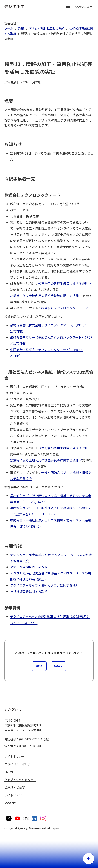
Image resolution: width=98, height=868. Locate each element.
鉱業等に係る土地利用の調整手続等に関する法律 (46, 296)
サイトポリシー (15, 756)
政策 (21, 28)
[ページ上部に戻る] (89, 859)
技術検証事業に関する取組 (29, 591)
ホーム (9, 28)
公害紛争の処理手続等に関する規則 (65, 283)
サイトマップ (13, 795)
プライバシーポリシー (19, 764)
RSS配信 (10, 803)
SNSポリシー (13, 772)
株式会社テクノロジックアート (65, 308)
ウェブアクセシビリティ (20, 780)
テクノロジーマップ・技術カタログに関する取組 (44, 585)
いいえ (59, 666)
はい (39, 666)
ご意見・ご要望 (15, 787)
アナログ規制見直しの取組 (47, 28)
